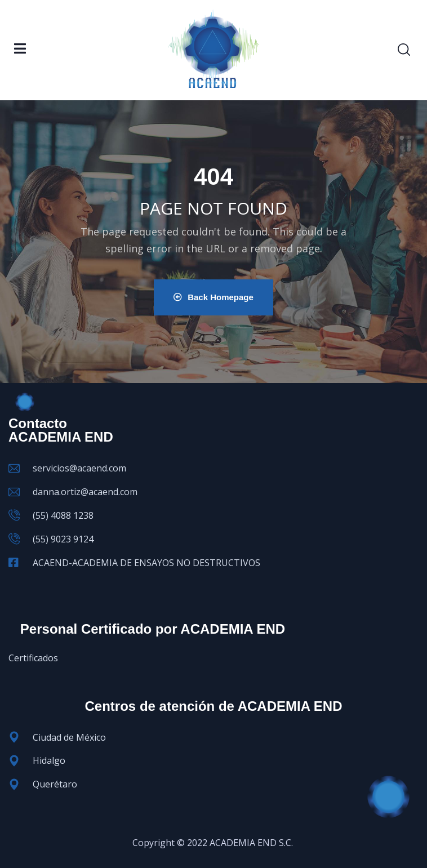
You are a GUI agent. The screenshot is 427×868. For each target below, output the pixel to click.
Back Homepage (213, 297)
